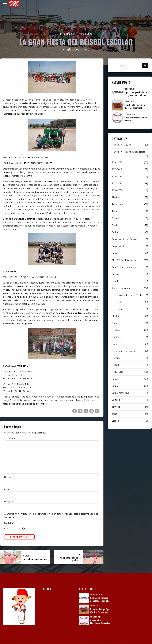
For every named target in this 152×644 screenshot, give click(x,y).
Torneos (116, 407)
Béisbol (116, 225)
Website (8, 502)
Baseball (116, 218)
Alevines (116, 197)
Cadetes (116, 232)
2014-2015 (117, 162)
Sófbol (115, 386)
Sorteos (116, 400)
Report (115, 365)
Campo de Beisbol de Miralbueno (51, 100)
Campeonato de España (124, 239)
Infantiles (117, 281)
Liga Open (117, 309)
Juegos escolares (69, 34)
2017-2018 (117, 183)
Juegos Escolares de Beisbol (81, 103)
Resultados (86, 34)
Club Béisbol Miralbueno (124, 260)
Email (7, 490)
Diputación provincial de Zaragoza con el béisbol (136, 94)
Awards (116, 211)
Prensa (115, 344)
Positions (117, 337)
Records (116, 358)
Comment (10, 439)
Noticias (116, 323)
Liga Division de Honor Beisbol (128, 295)
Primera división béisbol (124, 351)
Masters (116, 316)
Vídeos (115, 421)
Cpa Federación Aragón (124, 267)
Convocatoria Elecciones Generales (136, 119)
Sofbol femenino (120, 393)
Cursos (115, 274)
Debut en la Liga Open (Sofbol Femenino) (135, 106)
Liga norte (117, 302)
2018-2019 (117, 190)
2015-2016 (117, 169)
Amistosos (117, 204)
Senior (115, 379)
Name (7, 478)
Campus (116, 253)
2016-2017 (117, 176)
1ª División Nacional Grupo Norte (128, 152)
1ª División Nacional (122, 145)
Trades (115, 414)
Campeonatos (119, 246)
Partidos (116, 330)
